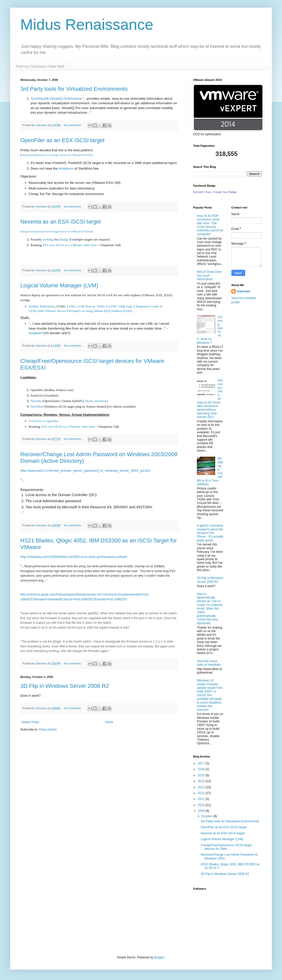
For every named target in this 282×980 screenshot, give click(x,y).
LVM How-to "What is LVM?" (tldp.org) (104, 306)
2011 (202, 799)
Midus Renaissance (87, 25)
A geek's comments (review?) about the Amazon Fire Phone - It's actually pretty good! (210, 533)
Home (89, 401)
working (48, 239)
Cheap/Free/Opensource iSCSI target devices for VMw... (226, 847)
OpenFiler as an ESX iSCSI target (62, 140)
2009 (202, 811)
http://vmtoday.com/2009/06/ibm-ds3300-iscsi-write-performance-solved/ (74, 557)
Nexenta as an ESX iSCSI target (61, 222)
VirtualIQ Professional (66, 99)
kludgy (64, 239)
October (207, 816)
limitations (66, 168)
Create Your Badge (225, 192)
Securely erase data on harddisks (209, 663)
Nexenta (36, 401)
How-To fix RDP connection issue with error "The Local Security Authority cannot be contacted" (210, 225)
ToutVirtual (38, 99)
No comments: (73, 125)
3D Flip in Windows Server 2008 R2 (65, 686)
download (101, 401)
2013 (202, 787)
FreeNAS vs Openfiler (44, 421)
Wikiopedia (47, 306)
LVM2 (71, 306)
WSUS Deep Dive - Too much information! (210, 276)
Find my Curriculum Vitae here (40, 66)
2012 (202, 793)
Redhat (33, 306)
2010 (202, 805)
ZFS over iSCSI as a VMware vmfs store (70, 245)
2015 (202, 775)
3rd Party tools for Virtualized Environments (74, 89)
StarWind (37, 406)
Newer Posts (30, 722)
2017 (202, 763)
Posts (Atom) (48, 730)
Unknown (243, 291)
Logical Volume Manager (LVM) (59, 285)
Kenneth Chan (202, 192)
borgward (36, 333)
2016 (202, 769)
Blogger (159, 957)
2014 (202, 781)
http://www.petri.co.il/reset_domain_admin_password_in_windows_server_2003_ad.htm (85, 471)
